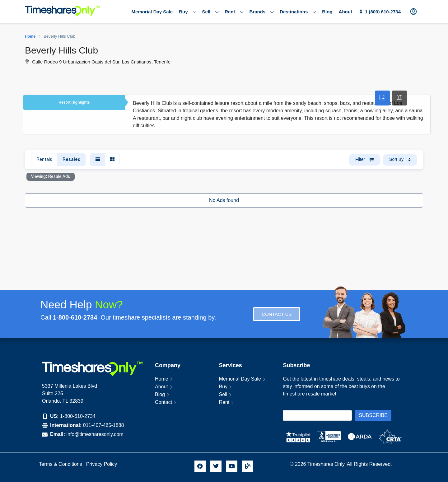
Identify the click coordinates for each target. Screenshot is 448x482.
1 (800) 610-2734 (383, 12)
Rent (234, 12)
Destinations (298, 12)
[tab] (382, 98)
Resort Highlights (74, 102)
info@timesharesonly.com (95, 434)
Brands (262, 12)
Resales (71, 160)
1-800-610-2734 (78, 416)
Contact (163, 402)
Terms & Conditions (61, 464)
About (345, 12)
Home (162, 379)
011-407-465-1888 (104, 425)
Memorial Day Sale (152, 12)
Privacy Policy (102, 464)
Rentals (44, 160)
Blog (327, 12)
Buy (187, 12)
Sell (210, 12)
